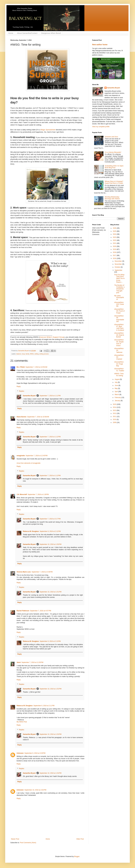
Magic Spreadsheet (48, 130)
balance (19, 354)
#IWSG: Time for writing (119, 375)
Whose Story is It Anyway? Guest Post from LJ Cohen (114, 182)
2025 (115, 231)
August (117, 379)
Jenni (19, 662)
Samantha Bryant (29, 396)
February (118, 397)
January (118, 401)
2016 (115, 258)
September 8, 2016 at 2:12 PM (50, 531)
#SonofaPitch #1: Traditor (119, 370)
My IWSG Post (22, 722)
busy (23, 354)
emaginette (21, 456)
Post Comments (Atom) (28, 843)
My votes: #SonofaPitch (119, 298)
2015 (115, 404)
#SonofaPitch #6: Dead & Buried (119, 335)
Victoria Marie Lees (24, 572)
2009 (115, 422)
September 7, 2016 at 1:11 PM (50, 396)
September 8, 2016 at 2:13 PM (50, 641)
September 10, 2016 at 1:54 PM (50, 773)
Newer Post (15, 839)
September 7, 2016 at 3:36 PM (42, 572)
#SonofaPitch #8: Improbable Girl (119, 319)
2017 (115, 255)
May (116, 388)
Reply (19, 386)
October (118, 267)
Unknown (20, 753)
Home (11, 33)
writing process (44, 354)
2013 (115, 410)
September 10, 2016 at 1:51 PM (50, 592)
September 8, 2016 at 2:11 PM (44, 706)
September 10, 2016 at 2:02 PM (35, 790)
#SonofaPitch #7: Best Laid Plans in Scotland (119, 327)
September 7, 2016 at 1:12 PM (50, 437)
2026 (115, 228)
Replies (22, 391)
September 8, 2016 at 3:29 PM (35, 753)
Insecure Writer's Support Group (52, 337)
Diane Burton (21, 417)
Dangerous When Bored (51, 33)
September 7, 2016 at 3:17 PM (50, 519)
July (116, 382)
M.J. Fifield (21, 367)
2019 (115, 249)
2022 (115, 240)
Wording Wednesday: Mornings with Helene (112, 198)
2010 (115, 419)
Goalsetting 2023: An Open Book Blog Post (114, 167)
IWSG (32, 354)
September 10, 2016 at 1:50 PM (50, 544)
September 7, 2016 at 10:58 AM (38, 417)
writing (37, 354)
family (27, 354)
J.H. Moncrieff (22, 494)
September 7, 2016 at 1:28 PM (38, 494)
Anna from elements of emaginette (28, 463)
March (117, 395)
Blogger (77, 856)
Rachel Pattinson (23, 611)
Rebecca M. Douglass (31, 531)
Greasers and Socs (111, 137)
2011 (115, 417)
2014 (115, 407)
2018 (115, 252)
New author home (100, 45)
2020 (115, 246)
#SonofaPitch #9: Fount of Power (119, 311)
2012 (115, 413)
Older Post (80, 839)
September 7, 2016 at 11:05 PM (32, 662)
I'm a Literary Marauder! (113, 152)
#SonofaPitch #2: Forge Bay (119, 364)
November (118, 264)
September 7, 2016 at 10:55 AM (36, 367)
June (117, 385)
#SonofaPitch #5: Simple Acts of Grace (119, 343)
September (118, 270)
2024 (115, 234)
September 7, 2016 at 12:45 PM (36, 456)
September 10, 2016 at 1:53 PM (50, 734)
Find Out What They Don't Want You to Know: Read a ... (119, 279)
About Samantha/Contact (27, 33)
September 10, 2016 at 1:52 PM (50, 689)
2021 (115, 243)
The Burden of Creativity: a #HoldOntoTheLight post (119, 289)
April (116, 392)
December (118, 261)
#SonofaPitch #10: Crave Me (119, 304)
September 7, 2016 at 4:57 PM (40, 611)
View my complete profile (101, 127)
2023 (115, 237)
